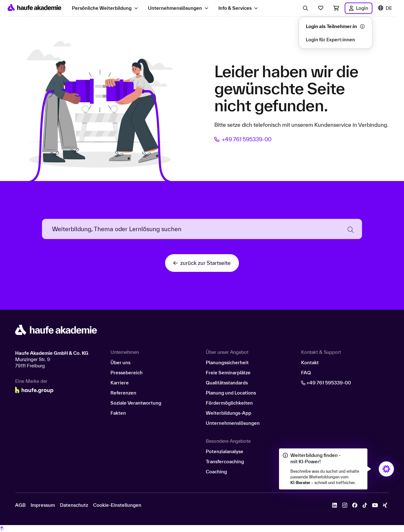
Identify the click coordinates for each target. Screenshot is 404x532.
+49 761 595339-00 (243, 139)
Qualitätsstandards (227, 383)
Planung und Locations (231, 393)
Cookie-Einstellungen (117, 505)
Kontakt (310, 362)
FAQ (306, 373)
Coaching (216, 472)
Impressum (43, 505)
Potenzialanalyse (225, 451)
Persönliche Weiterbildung (102, 8)
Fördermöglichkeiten (229, 403)
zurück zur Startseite (202, 263)
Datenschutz (74, 505)
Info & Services (235, 8)
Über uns (120, 362)
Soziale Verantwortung (136, 403)
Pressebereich (127, 373)
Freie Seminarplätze (228, 373)
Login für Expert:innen (330, 40)
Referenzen (123, 393)
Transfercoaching (225, 462)
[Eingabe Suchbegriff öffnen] (306, 8)
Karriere (120, 383)
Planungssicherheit (227, 362)
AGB (20, 505)
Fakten (118, 413)
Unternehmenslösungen (175, 8)
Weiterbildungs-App (229, 413)
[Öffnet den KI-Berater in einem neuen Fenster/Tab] (386, 469)
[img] (386, 469)
